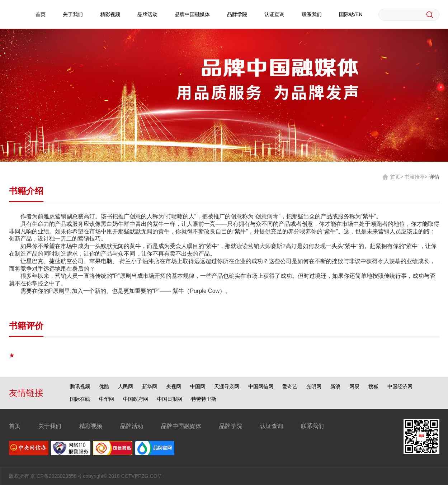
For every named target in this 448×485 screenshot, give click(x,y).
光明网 (314, 386)
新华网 (150, 386)
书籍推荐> (416, 177)
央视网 (174, 386)
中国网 (198, 386)
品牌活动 (147, 14)
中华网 (107, 399)
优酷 (104, 386)
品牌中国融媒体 (192, 14)
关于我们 (73, 14)
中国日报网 (170, 399)
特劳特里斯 (204, 399)
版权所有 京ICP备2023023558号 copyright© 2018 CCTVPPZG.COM (85, 476)
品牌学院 (237, 14)
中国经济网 (400, 386)
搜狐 (373, 386)
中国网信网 (261, 386)
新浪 (335, 386)
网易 (354, 386)
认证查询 (274, 14)
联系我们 (312, 14)
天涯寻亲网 (227, 386)
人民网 (126, 386)
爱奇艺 (290, 386)
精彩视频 (110, 14)
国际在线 (80, 399)
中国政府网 (136, 399)
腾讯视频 (80, 386)
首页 (41, 14)
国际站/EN (351, 14)
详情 (434, 177)
